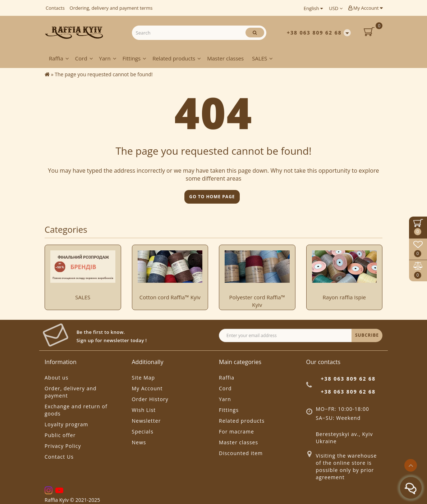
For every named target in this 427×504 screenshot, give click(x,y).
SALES (262, 58)
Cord (84, 58)
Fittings (135, 58)
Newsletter (146, 421)
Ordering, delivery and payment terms (111, 8)
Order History (150, 399)
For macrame (237, 432)
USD (336, 8)
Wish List (144, 410)
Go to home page (212, 197)
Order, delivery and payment (71, 392)
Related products (177, 58)
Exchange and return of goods (76, 410)
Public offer (60, 435)
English (313, 8)
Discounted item (241, 453)
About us (56, 378)
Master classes (225, 58)
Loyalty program (66, 424)
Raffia (59, 58)
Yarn (108, 58)
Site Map (144, 378)
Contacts (55, 8)
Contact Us (59, 457)
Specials (143, 432)
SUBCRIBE (367, 335)
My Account (365, 8)
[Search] (255, 33)
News (139, 442)
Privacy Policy (63, 446)
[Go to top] (411, 465)
